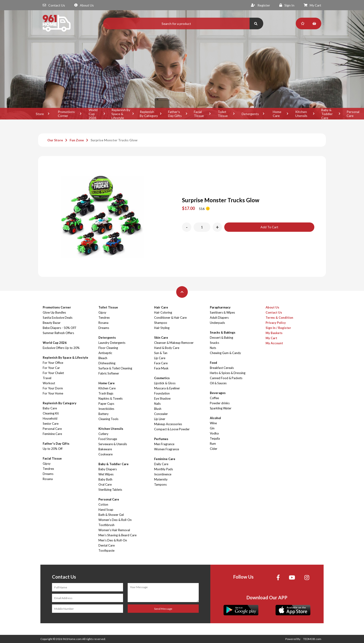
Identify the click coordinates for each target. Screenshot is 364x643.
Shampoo (161, 323)
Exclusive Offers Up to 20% (61, 348)
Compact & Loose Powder (172, 429)
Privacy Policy (276, 323)
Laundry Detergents (112, 343)
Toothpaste (106, 550)
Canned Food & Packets (226, 378)
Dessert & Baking (221, 338)
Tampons (160, 484)
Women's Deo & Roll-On (115, 520)
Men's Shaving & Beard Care (117, 535)
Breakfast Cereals (222, 368)
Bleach (103, 358)
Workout (49, 383)
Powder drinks (220, 403)
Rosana (48, 479)
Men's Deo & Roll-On (113, 540)
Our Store (55, 140)
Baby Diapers (108, 469)
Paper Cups (106, 404)
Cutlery (103, 434)
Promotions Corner (66, 114)
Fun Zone (77, 140)
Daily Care (161, 464)
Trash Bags (106, 393)
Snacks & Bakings (223, 332)
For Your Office (53, 363)
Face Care (161, 363)
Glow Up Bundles (54, 312)
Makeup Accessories (168, 424)
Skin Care (161, 338)
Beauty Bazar (52, 323)
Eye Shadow (162, 398)
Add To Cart (269, 227)
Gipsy (47, 464)
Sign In (287, 5)
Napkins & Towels (110, 398)
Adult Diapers (219, 318)
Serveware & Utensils (113, 444)
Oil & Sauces (218, 383)
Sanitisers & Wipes (222, 312)
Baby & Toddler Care (327, 114)
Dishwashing (107, 363)
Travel (47, 378)
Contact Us (54, 5)
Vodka (214, 433)
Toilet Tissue (223, 114)
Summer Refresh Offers (58, 333)
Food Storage (108, 439)
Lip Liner (160, 419)
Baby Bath (105, 479)
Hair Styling (162, 328)
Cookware (106, 454)
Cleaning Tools (108, 419)
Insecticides (106, 409)
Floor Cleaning (108, 348)
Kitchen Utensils (301, 114)
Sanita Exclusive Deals (58, 318)
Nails (157, 404)
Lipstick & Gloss (165, 383)
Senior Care (51, 424)
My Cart (312, 5)
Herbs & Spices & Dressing (228, 373)
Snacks (214, 343)
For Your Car (51, 368)
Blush (158, 409)
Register (260, 5)
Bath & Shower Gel (111, 515)
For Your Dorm (53, 388)
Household (50, 418)
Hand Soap (106, 510)
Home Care (277, 114)
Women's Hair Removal (114, 530)
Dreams (48, 474)
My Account (274, 343)
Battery (104, 414)
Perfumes (161, 439)
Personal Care (52, 429)
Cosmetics (162, 378)
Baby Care (50, 408)
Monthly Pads (164, 469)
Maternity (161, 479)
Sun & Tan (161, 353)
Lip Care (160, 358)
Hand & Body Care (167, 348)
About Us (84, 5)
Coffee (214, 398)
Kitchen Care (107, 388)
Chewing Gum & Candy (225, 353)
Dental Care (107, 545)
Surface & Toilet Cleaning (115, 368)
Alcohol (215, 418)
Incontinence (163, 474)
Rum (213, 444)
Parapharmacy (220, 307)
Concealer (161, 414)
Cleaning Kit (51, 413)
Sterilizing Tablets (110, 490)
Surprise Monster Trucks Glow (114, 140)
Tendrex (48, 469)
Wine (213, 423)
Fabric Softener (109, 373)
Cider (214, 449)
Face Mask (161, 368)
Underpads (217, 323)
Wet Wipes (106, 474)
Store (40, 114)
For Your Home (53, 393)
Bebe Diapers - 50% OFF (60, 328)
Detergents (250, 114)
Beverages (218, 393)
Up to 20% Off (53, 449)
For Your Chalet (53, 373)
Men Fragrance (164, 444)
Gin (212, 428)
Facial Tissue (199, 114)
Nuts (213, 348)
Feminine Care (52, 434)
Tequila (215, 438)
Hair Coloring (163, 312)
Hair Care (161, 307)
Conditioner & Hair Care (170, 318)
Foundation (162, 393)
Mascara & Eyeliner (167, 388)
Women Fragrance (167, 449)
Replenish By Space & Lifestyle (121, 114)
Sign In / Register (278, 328)
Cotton (103, 504)
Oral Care (105, 484)
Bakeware (105, 449)
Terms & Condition (279, 318)
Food (213, 363)
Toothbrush (106, 525)
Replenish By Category (149, 114)
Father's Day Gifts (175, 114)
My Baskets (274, 333)
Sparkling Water (221, 408)
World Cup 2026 (93, 114)
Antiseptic (105, 353)
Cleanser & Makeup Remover (174, 343)
